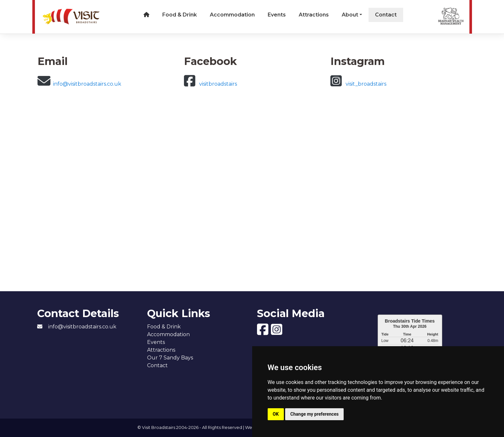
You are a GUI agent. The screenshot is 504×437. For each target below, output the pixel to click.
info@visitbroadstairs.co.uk (79, 84)
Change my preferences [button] (314, 414)
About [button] (350, 15)
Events (277, 15)
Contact (386, 15)
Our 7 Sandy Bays (170, 358)
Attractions (314, 15)
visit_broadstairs (358, 84)
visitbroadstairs (210, 84)
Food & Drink (180, 15)
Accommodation (232, 15)
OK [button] (276, 414)
